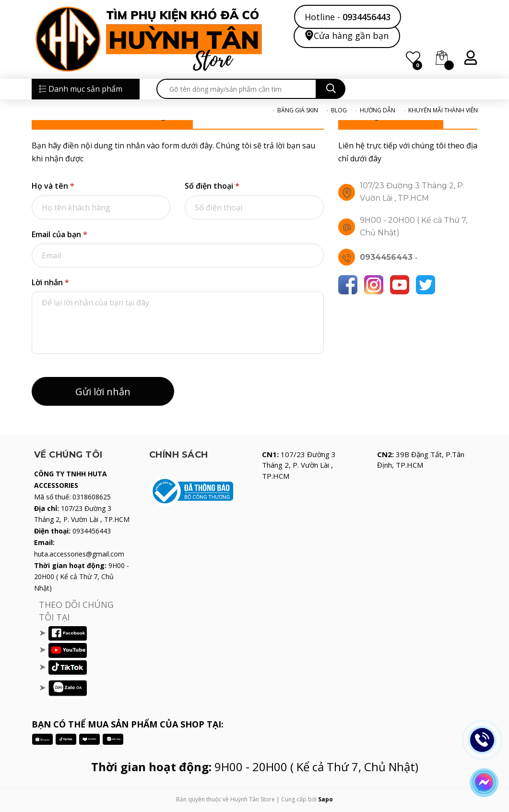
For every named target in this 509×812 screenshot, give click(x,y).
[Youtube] (400, 285)
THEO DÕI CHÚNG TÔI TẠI (76, 611)
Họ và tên (53, 186)
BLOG (339, 110)
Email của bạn (59, 234)
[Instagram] (374, 285)
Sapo (326, 799)
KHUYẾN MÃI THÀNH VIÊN (443, 110)
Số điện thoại (212, 186)
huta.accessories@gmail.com (79, 554)
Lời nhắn (50, 282)
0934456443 (367, 17)
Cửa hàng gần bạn (351, 35)
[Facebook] (348, 285)
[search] (237, 89)
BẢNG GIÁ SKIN (298, 110)
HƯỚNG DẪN (378, 110)
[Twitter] (426, 285)
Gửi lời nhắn (103, 392)
